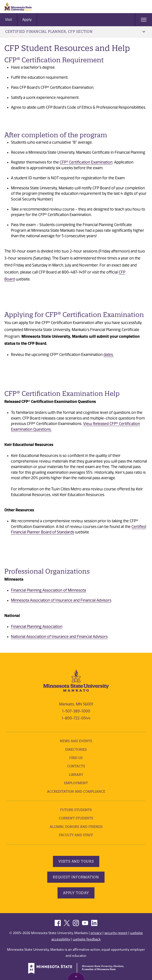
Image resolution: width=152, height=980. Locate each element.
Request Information (76, 877)
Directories (76, 749)
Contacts (76, 766)
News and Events (76, 741)
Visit (9, 20)
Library (76, 775)
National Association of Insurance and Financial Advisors (59, 637)
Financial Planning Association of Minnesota (48, 590)
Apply (27, 20)
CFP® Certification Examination (86, 162)
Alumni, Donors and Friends (76, 827)
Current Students (76, 818)
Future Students (76, 810)
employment (76, 783)
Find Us (76, 758)
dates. (109, 355)
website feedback (87, 939)
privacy (96, 933)
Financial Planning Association (37, 627)
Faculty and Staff (76, 835)
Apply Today (76, 893)
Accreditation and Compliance (76, 791)
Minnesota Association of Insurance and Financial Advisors (61, 600)
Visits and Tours (76, 861)
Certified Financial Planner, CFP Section (75, 31)
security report (116, 933)
